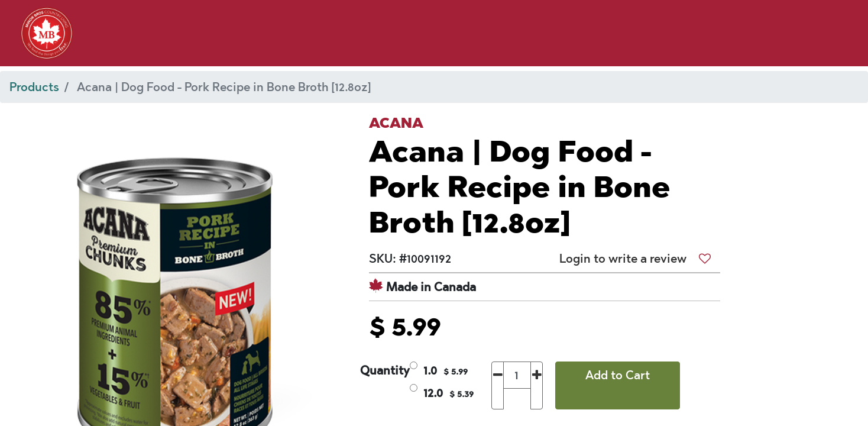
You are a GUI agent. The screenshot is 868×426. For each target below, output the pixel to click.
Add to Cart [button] (618, 375)
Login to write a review (623, 259)
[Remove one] (498, 385)
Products (34, 87)
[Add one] (537, 385)
